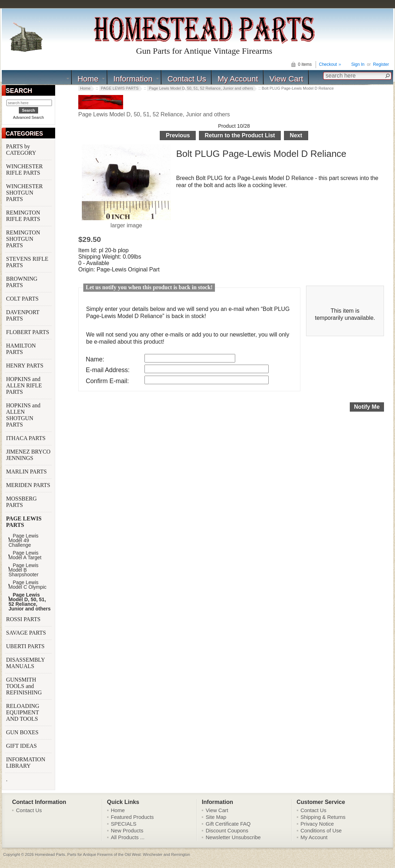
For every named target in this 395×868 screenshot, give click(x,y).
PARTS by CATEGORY (22, 150)
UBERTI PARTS (26, 646)
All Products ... (128, 837)
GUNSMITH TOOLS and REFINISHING (25, 686)
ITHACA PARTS (27, 438)
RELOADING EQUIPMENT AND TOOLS (23, 712)
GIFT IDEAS (22, 746)
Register (381, 64)
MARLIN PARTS (27, 472)
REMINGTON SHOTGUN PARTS (23, 239)
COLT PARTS (22, 299)
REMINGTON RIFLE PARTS (24, 216)
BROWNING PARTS (22, 282)
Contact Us (187, 79)
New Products (127, 831)
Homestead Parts (50, 854)
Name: (95, 359)
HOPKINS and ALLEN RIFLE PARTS (24, 385)
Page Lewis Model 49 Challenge (23, 541)
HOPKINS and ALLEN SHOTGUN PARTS (23, 415)
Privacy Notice (317, 824)
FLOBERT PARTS (28, 332)
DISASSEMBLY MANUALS (25, 663)
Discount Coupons (227, 831)
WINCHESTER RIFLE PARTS (24, 170)
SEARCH (19, 91)
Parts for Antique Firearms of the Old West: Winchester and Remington (129, 854)
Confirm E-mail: (107, 381)
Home (88, 79)
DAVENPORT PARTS (23, 315)
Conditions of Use (321, 831)
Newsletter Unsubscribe (233, 837)
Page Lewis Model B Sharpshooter (23, 570)
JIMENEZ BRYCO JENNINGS (28, 455)
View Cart (286, 79)
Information (133, 79)
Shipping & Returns (323, 817)
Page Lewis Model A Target (25, 555)
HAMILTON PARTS (21, 349)
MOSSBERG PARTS (21, 502)
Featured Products (133, 817)
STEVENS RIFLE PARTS (27, 262)
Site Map (216, 817)
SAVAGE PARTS (27, 633)
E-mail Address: (108, 370)
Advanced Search (29, 117)
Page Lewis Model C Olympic (28, 585)
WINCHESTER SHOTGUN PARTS (24, 193)
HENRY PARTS (25, 366)
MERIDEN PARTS (29, 485)
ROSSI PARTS (23, 619)
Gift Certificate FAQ (228, 824)
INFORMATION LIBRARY (26, 763)
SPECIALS (124, 824)
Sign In (358, 64)
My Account (238, 79)
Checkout (328, 64)
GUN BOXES (23, 732)
